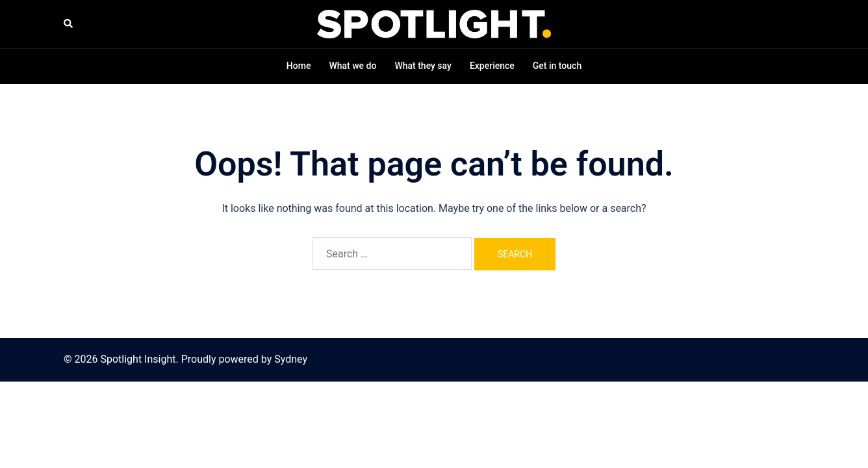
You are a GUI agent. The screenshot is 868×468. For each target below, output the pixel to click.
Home (299, 66)
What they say (423, 66)
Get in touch (557, 66)
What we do (352, 66)
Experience (492, 66)
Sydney (291, 359)
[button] (69, 24)
